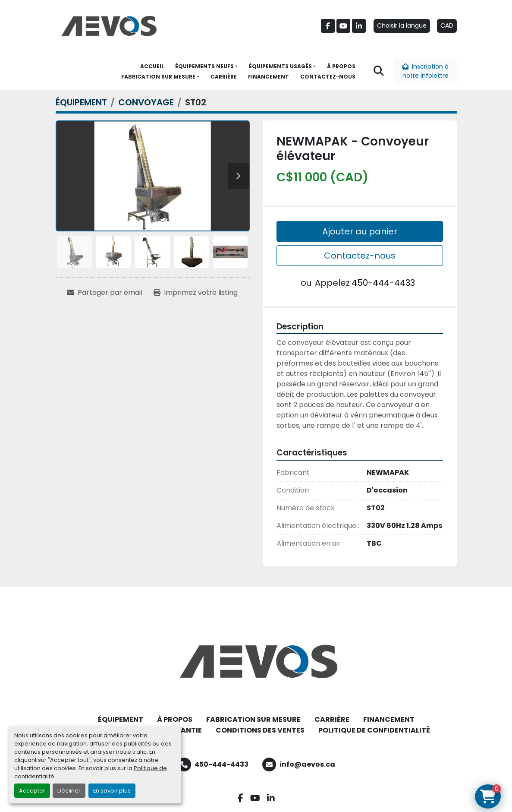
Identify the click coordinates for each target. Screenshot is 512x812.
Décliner (69, 791)
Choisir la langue (402, 25)
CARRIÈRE (224, 77)
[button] (206, 66)
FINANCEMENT (269, 77)
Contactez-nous (360, 256)
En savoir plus (112, 791)
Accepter (32, 791)
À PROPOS (341, 66)
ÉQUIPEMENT (121, 719)
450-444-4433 (383, 283)
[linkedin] (359, 26)
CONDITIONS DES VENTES (260, 730)
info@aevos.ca (307, 764)
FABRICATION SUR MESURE (158, 77)
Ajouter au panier (360, 231)
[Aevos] (256, 661)
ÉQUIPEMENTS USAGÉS (280, 66)
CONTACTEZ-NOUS (328, 77)
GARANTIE (184, 730)
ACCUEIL (152, 66)
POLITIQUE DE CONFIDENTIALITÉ (374, 730)
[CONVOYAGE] (146, 102)
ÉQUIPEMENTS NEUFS (204, 66)
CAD (447, 25)
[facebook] (328, 26)
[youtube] (343, 26)
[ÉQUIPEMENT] (81, 102)
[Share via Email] (105, 293)
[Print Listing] (196, 293)
